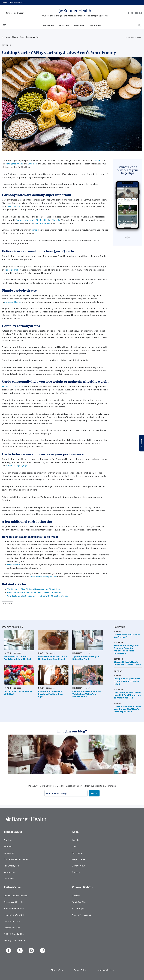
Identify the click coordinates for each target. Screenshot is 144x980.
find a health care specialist (43, 577)
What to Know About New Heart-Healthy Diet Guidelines (34, 592)
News (75, 846)
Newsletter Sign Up (82, 915)
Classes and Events (14, 902)
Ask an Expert (79, 908)
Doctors (8, 840)
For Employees (11, 866)
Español (5, 2)
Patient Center (13, 887)
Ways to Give (79, 859)
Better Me (48, 25)
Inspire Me (95, 25)
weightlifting (12, 466)
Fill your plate (13, 565)
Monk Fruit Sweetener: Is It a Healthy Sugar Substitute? (53, 658)
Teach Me (64, 25)
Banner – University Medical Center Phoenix (38, 220)
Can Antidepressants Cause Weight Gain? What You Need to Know (86, 694)
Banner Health (13, 832)
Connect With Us (82, 887)
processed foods (12, 302)
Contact (76, 896)
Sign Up (94, 793)
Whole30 (32, 164)
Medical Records (12, 921)
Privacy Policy (80, 970)
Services (8, 846)
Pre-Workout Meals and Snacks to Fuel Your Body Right (51, 694)
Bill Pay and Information (16, 896)
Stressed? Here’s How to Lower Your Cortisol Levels (127, 663)
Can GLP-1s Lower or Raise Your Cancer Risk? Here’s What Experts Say (128, 709)
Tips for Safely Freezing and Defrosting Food (86, 658)
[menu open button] (4, 25)
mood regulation (41, 223)
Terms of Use (57, 970)
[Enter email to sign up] (66, 793)
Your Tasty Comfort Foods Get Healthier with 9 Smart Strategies (38, 596)
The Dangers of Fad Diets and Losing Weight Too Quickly (34, 589)
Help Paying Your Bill (14, 915)
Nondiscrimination (105, 970)
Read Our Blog (79, 902)
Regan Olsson (12, 37)
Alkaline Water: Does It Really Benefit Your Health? (18, 658)
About (76, 832)
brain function (14, 206)
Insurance (9, 878)
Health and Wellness (14, 908)
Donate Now (78, 866)
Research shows (10, 386)
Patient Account (12, 928)
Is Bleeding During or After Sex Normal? (127, 636)
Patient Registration (14, 934)
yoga (25, 466)
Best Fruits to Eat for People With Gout (18, 693)
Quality (76, 840)
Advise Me (79, 25)
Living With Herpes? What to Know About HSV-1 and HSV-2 (127, 681)
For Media (77, 853)
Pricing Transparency (14, 940)
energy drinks (13, 270)
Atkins (20, 164)
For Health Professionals (16, 859)
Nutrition (7, 603)
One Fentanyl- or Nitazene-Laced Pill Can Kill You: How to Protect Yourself (128, 695)
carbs (34, 230)
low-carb (97, 160)
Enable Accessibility (17, 2)
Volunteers (10, 872)
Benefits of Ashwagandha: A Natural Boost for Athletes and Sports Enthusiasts (127, 649)
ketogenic (11, 164)
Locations (9, 853)
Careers (76, 872)
